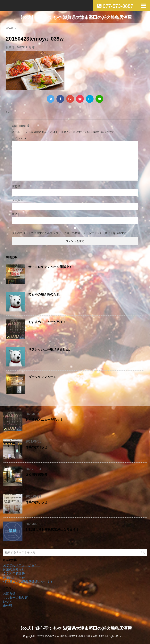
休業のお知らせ (36, 447)
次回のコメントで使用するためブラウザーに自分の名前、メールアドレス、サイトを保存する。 (71, 233)
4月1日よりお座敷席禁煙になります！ (52, 530)
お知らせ (9, 593)
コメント (19, 138)
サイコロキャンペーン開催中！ (50, 267)
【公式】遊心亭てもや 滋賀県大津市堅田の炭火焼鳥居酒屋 (75, 17)
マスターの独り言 (15, 597)
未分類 (8, 606)
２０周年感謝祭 (36, 475)
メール (18, 200)
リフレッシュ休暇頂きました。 (50, 349)
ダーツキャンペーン (42, 377)
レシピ (8, 602)
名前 (16, 186)
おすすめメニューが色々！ (47, 322)
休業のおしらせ (36, 502)
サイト (16, 214)
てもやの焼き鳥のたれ (44, 294)
